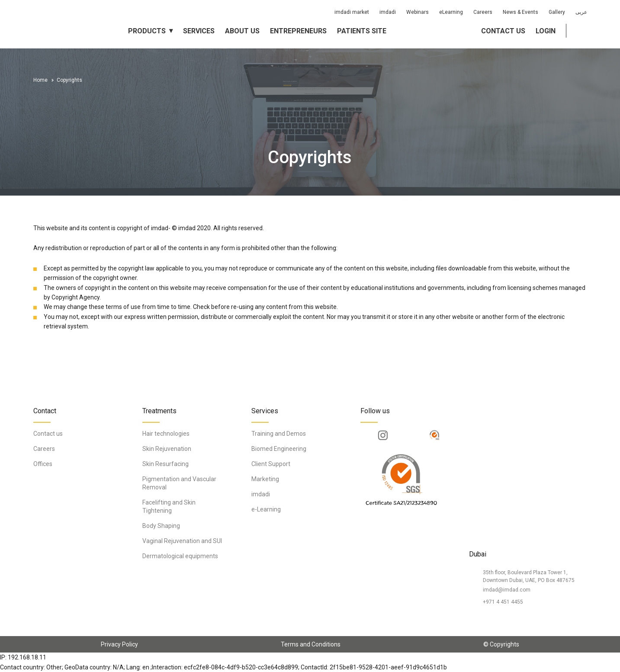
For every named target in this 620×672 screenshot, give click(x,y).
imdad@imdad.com (507, 590)
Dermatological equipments (180, 556)
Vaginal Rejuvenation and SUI (182, 541)
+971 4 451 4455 (503, 602)
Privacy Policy (119, 644)
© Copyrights (501, 644)
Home (40, 80)
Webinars (418, 12)
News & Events (520, 12)
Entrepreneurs (298, 31)
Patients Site (362, 31)
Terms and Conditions (311, 644)
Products (147, 31)
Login (546, 31)
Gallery (557, 12)
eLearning (451, 12)
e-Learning (266, 509)
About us (242, 31)
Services (199, 31)
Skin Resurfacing (165, 464)
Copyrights (69, 80)
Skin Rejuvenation (167, 449)
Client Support (271, 464)
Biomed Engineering (279, 449)
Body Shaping (161, 526)
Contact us (503, 31)
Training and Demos (279, 434)
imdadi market (352, 12)
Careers (483, 12)
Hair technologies (166, 434)
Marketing (265, 479)
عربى (581, 12)
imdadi (388, 12)
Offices (43, 464)
